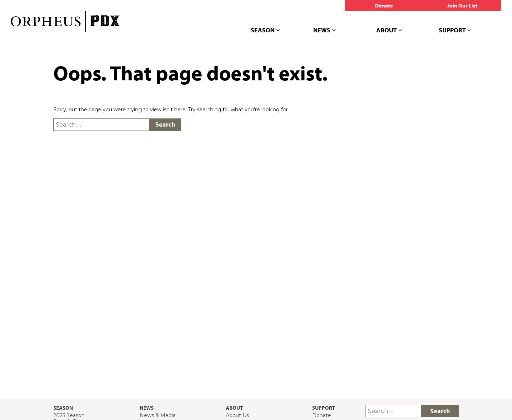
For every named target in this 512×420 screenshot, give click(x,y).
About (389, 30)
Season (265, 30)
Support (455, 30)
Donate (322, 415)
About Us (237, 415)
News (324, 30)
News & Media (158, 415)
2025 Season (69, 415)
